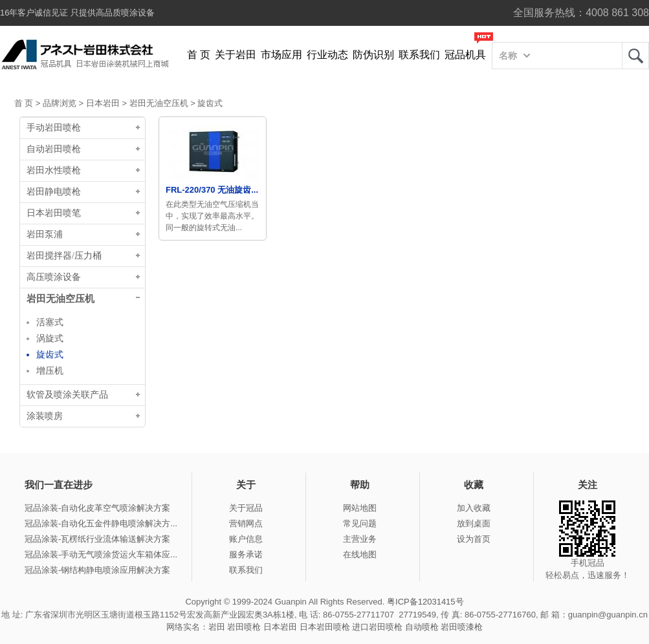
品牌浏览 (60, 103)
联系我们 (419, 55)
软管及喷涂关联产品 (67, 395)
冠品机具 (465, 55)
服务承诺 (246, 554)
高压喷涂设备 (54, 277)
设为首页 (474, 539)
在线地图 (360, 554)
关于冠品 (246, 508)
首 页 (199, 55)
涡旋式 (50, 338)
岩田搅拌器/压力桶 (64, 256)
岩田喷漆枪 (462, 627)
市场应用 (281, 55)
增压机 (50, 370)
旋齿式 (210, 103)
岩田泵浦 (45, 234)
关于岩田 (236, 55)
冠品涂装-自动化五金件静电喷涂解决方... (101, 523)
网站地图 (360, 508)
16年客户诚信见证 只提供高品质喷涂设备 (77, 13)
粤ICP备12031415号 (425, 602)
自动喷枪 (422, 627)
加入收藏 (474, 508)
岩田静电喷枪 (54, 192)
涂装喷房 (45, 416)
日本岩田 (103, 103)
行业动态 (327, 55)
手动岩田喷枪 (54, 128)
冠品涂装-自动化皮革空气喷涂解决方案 (97, 508)
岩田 (635, 56)
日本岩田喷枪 (325, 627)
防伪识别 (373, 55)
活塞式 (50, 322)
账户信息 (246, 539)
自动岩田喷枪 (54, 149)
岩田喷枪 (244, 627)
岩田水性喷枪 (54, 170)
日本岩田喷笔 (54, 213)
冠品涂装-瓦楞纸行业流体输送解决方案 (97, 539)
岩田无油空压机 (159, 103)
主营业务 (360, 539)
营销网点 (246, 523)
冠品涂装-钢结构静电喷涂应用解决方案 (97, 570)
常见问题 (360, 523)
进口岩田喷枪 (377, 627)
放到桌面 (474, 523)
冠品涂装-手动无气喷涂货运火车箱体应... (101, 554)
